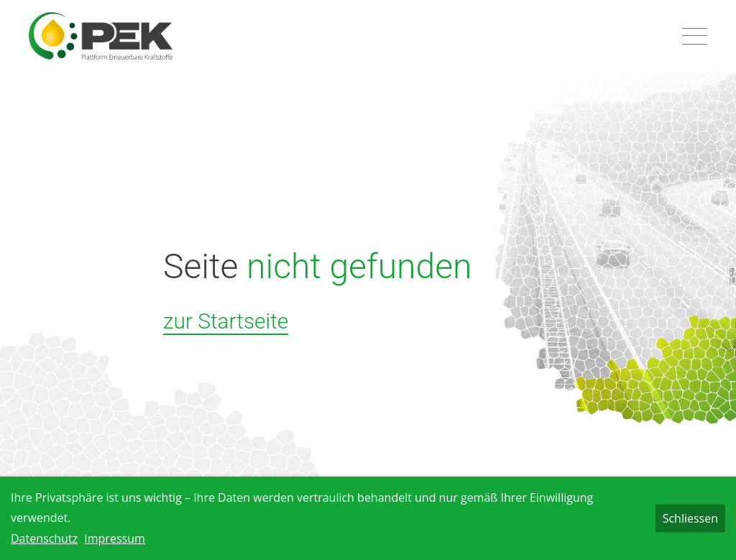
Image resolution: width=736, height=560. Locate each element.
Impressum (114, 538)
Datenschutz (44, 538)
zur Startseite (226, 321)
